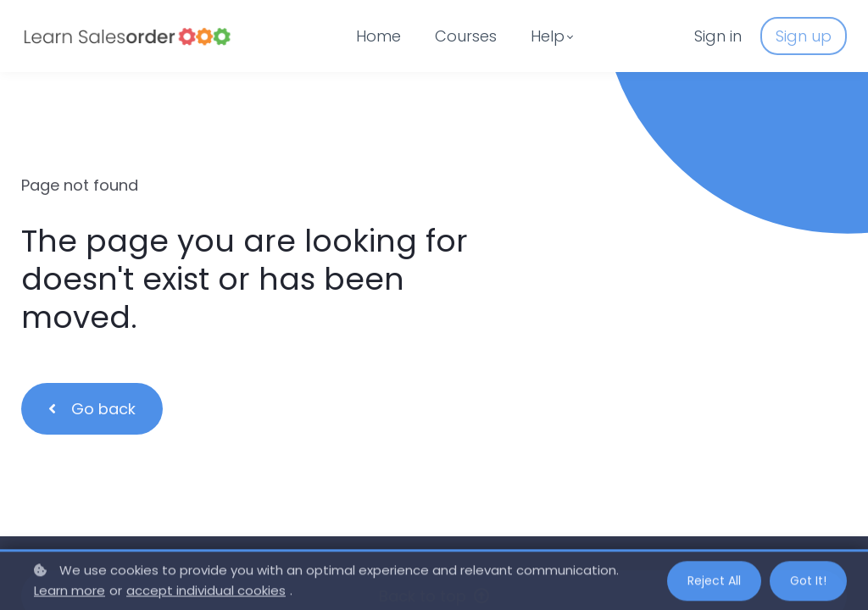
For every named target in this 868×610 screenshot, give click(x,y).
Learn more (70, 592)
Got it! (808, 582)
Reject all (714, 582)
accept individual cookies (206, 592)
